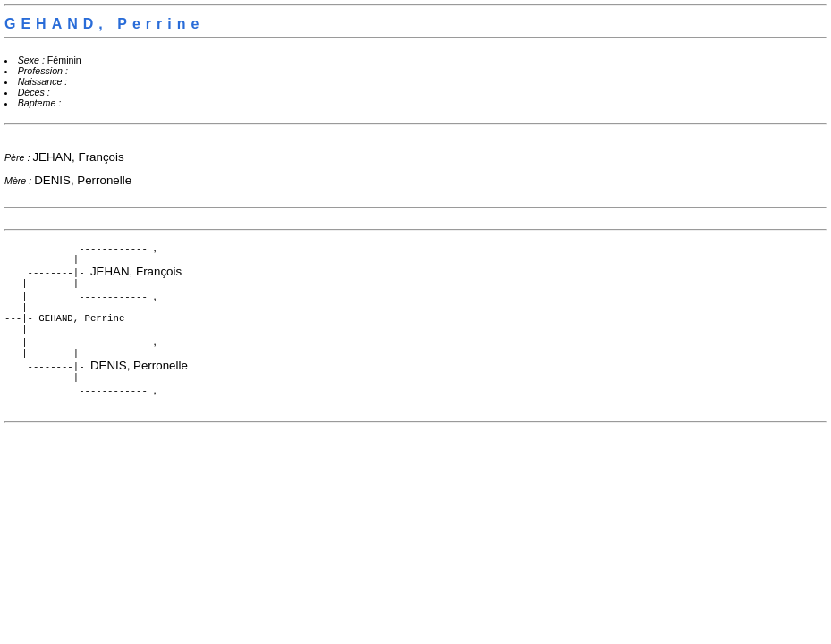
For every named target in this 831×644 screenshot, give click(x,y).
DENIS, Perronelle (83, 180)
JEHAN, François (78, 157)
